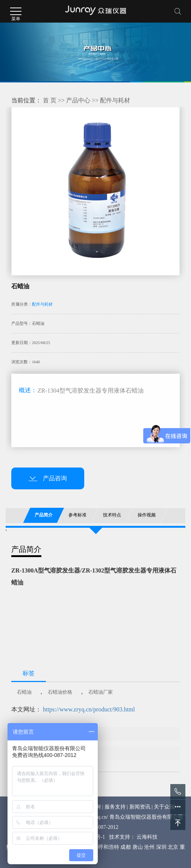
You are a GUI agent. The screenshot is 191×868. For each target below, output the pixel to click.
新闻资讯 (140, 807)
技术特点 (112, 515)
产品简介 (44, 515)
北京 (173, 847)
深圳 (161, 847)
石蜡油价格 (60, 692)
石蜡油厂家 (101, 692)
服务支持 (115, 807)
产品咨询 (48, 478)
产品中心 (78, 100)
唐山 (138, 847)
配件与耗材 (115, 100)
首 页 (50, 100)
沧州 (149, 847)
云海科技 (147, 837)
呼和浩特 (109, 847)
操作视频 (147, 515)
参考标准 (78, 515)
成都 (126, 847)
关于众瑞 (164, 807)
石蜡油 (24, 692)
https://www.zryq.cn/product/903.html (89, 709)
